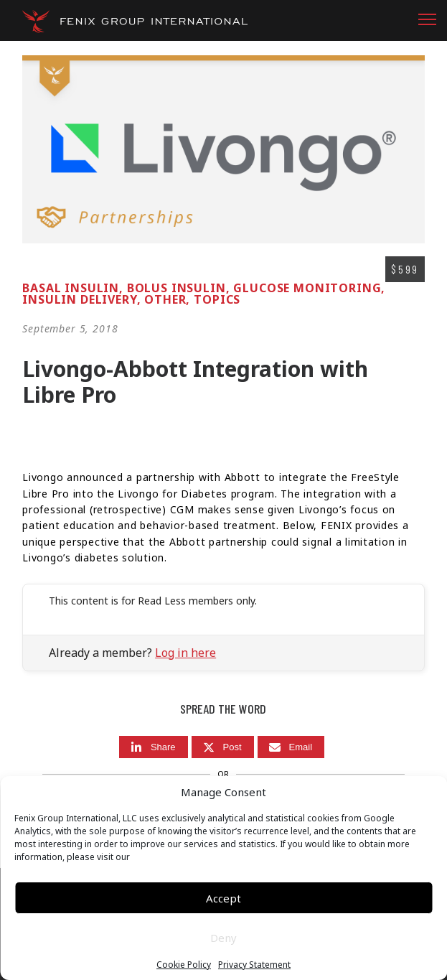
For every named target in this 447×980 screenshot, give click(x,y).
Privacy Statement (254, 965)
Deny (223, 938)
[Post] (223, 747)
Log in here (185, 653)
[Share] (154, 747)
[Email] (291, 747)
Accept (223, 898)
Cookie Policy (184, 965)
